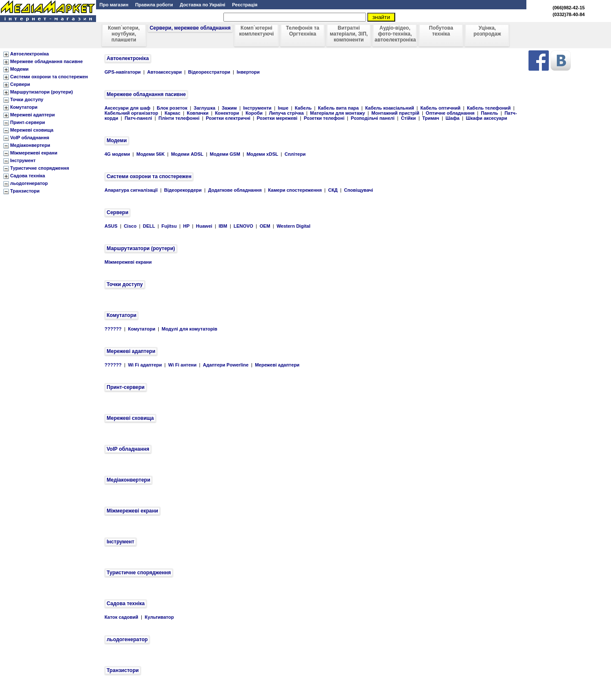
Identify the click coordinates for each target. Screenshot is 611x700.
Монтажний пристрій (395, 113)
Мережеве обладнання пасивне (47, 61)
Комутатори (24, 107)
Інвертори (248, 72)
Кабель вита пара (339, 108)
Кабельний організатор (131, 113)
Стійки (408, 118)
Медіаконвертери (30, 145)
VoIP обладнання (30, 138)
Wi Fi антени (183, 365)
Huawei (204, 226)
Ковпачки (197, 113)
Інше (283, 108)
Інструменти (257, 108)
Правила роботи (153, 5)
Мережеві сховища (32, 130)
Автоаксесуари (165, 72)
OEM (265, 226)
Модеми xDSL (263, 154)
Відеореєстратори (209, 72)
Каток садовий (121, 617)
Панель (490, 113)
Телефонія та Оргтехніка (303, 31)
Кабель (303, 108)
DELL (149, 226)
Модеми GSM (225, 154)
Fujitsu (169, 226)
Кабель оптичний (441, 108)
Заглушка (205, 108)
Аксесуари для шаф (128, 108)
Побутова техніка (441, 31)
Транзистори (25, 191)
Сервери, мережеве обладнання (190, 28)
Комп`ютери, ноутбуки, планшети (124, 34)
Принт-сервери (28, 122)
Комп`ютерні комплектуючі (256, 31)
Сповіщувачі (358, 190)
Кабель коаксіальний (389, 108)
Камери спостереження (295, 190)
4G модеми (117, 154)
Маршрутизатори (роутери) (41, 92)
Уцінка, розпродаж (487, 31)
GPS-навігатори (123, 72)
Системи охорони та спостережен (49, 77)
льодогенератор (29, 183)
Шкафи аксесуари (486, 118)
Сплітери (295, 154)
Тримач (431, 118)
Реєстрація (245, 5)
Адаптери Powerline (226, 365)
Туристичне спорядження (40, 168)
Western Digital (294, 226)
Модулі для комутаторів (190, 329)
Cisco (130, 226)
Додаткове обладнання (235, 190)
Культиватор (159, 617)
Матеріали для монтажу (338, 113)
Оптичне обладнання (450, 113)
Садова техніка (28, 176)
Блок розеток (172, 108)
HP (186, 226)
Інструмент (23, 160)
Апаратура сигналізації (131, 190)
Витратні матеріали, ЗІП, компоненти (349, 34)
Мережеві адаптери (32, 115)
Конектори (227, 113)
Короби (254, 113)
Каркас (172, 113)
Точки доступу (27, 99)
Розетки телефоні (324, 118)
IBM (223, 226)
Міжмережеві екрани (34, 153)
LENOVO (243, 226)
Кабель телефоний (489, 108)
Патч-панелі (138, 118)
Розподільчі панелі (373, 118)
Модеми (19, 69)
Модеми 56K (150, 154)
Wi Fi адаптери (145, 365)
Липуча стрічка (286, 113)
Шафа (453, 118)
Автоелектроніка (29, 54)
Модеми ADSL (187, 154)
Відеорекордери (183, 190)
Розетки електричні (228, 118)
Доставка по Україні (202, 5)
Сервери (20, 84)
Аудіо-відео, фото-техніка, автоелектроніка (395, 34)
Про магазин (114, 5)
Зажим (229, 108)
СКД (333, 190)
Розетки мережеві (277, 118)
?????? (113, 329)
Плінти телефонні (179, 118)
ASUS (111, 226)
